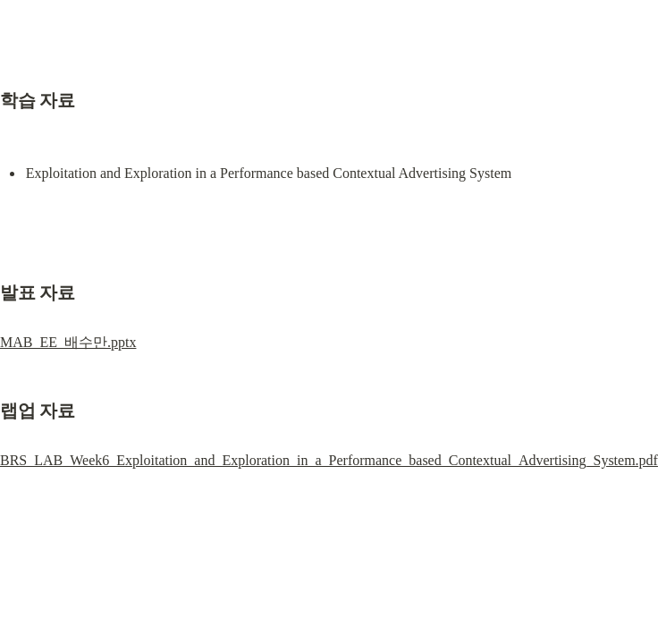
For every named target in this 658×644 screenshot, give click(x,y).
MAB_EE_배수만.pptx (68, 342)
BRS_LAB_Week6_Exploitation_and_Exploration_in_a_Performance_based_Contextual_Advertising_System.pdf (329, 460)
